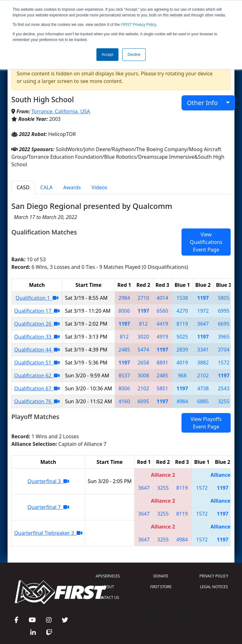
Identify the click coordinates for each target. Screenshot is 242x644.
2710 (144, 298)
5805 (224, 298)
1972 (203, 311)
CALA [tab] (46, 187)
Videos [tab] (99, 187)
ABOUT (108, 587)
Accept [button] (108, 55)
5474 (144, 350)
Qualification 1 (37, 298)
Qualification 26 (37, 324)
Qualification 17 (37, 311)
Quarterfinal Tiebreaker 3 (48, 533)
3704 (224, 350)
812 (143, 324)
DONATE (161, 576)
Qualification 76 (37, 401)
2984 (124, 298)
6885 (203, 401)
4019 (182, 363)
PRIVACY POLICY (214, 576)
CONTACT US (108, 597)
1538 (182, 298)
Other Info (206, 103)
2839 (182, 350)
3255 (224, 401)
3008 (144, 375)
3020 (144, 337)
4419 (162, 324)
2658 (144, 363)
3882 (203, 363)
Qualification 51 (37, 363)
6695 (224, 324)
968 (182, 375)
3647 (203, 324)
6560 (162, 311)
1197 (203, 298)
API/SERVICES (108, 576)
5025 (182, 337)
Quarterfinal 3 (48, 481)
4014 (162, 298)
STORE (161, 587)
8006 (124, 311)
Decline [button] (134, 55)
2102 (203, 375)
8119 (182, 324)
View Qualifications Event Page (206, 242)
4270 (182, 311)
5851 (162, 388)
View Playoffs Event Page (206, 423)
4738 (203, 388)
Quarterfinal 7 (48, 507)
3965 (224, 337)
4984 (182, 401)
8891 (162, 363)
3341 (203, 350)
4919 (162, 337)
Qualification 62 (37, 375)
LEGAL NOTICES (214, 587)
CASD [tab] (23, 187)
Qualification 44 (37, 350)
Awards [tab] (72, 187)
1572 (224, 363)
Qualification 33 (37, 337)
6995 (224, 311)
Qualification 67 (37, 388)
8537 (124, 375)
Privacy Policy (139, 25)
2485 (124, 350)
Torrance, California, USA (61, 111)
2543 (224, 388)
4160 (124, 401)
